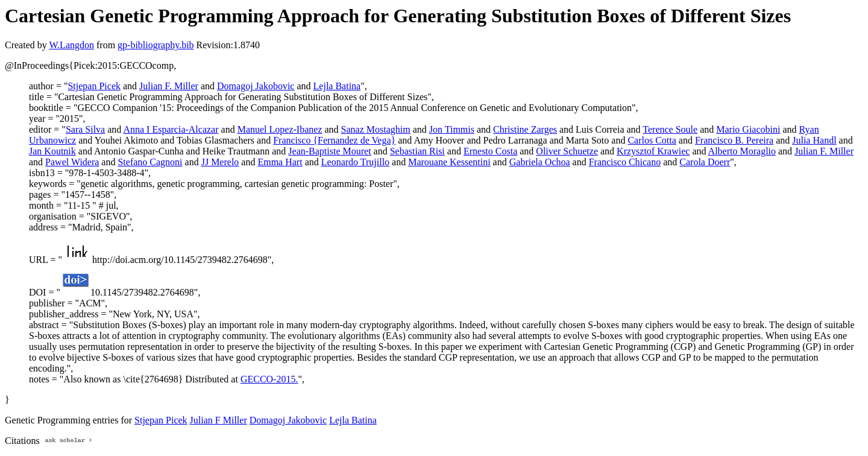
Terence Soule (670, 129)
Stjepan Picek (94, 86)
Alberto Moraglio (742, 151)
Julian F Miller (219, 420)
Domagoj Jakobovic (256, 86)
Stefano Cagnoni (150, 162)
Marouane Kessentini (449, 162)
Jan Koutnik (52, 151)
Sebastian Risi (417, 151)
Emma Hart (280, 162)
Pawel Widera (72, 162)
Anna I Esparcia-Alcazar (171, 129)
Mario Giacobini (748, 129)
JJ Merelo (220, 162)
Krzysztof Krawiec (653, 151)
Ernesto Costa (490, 151)
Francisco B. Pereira (734, 140)
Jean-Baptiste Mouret (329, 151)
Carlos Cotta (652, 140)
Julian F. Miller (169, 86)
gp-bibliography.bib (156, 45)
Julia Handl (814, 140)
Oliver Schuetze (567, 151)
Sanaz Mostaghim (376, 129)
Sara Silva (85, 129)
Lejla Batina (337, 86)
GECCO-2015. (269, 379)
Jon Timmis (452, 129)
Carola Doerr (705, 162)
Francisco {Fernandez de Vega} (334, 140)
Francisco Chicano (625, 162)
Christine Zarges (525, 129)
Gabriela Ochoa (540, 162)
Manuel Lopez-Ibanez (280, 129)
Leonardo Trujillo (355, 162)
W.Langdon (71, 45)
